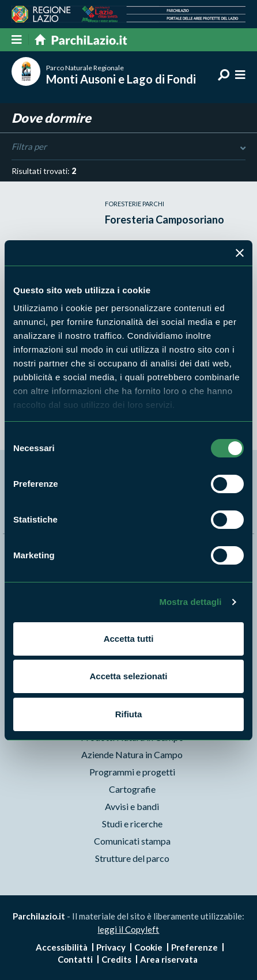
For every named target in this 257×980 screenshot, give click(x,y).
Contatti (75, 959)
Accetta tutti (129, 639)
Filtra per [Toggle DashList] (128, 147)
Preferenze (194, 947)
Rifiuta (129, 714)
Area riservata (169, 959)
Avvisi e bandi (132, 806)
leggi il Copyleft (128, 929)
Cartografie (132, 789)
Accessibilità (62, 947)
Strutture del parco (132, 858)
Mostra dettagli (190, 602)
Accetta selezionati (128, 676)
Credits (116, 959)
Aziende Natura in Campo (132, 754)
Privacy (111, 947)
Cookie (148, 947)
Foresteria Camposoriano (165, 220)
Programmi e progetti (132, 772)
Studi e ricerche (132, 824)
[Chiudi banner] (240, 253)
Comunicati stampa (132, 841)
